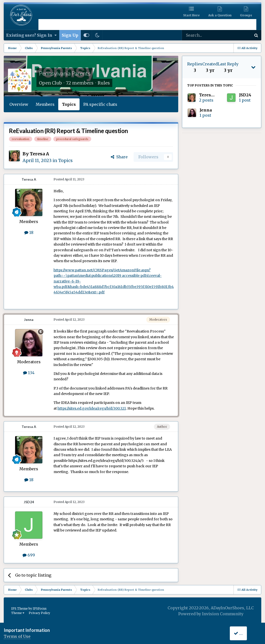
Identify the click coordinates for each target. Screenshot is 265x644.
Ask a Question (220, 15)
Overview (19, 104)
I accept (244, 633)
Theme (18, 613)
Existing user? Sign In (31, 35)
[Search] (204, 35)
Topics (69, 104)
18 (29, 232)
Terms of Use (17, 636)
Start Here (191, 15)
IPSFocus (40, 608)
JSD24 (29, 502)
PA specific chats (100, 104)
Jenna (29, 320)
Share (119, 157)
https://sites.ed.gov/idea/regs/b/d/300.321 (92, 408)
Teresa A (39, 154)
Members (45, 104)
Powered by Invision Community (211, 614)
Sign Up (70, 35)
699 (29, 555)
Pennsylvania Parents (65, 73)
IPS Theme (19, 608)
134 (29, 373)
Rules (104, 83)
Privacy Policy (39, 613)
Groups (246, 15)
